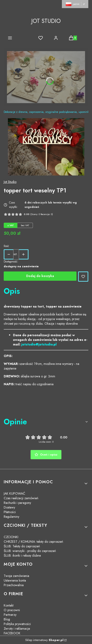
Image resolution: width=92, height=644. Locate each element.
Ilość (6, 246)
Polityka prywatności (17, 624)
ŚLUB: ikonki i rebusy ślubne (22, 555)
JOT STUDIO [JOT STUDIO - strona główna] (46, 21)
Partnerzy (10, 615)
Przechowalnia (14, 585)
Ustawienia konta (15, 580)
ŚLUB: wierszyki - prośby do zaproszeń (30, 551)
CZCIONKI (11, 537)
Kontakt (9, 605)
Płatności (10, 512)
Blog (7, 619)
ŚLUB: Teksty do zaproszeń (22, 546)
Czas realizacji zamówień (21, 498)
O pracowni (12, 610)
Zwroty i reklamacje (17, 629)
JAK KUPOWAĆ (14, 493)
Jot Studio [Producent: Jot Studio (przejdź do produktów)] (10, 182)
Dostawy (9, 507)
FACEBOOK (12, 633)
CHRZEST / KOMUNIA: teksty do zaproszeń (33, 542)
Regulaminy (11, 517)
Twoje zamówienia (16, 576)
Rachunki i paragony (17, 503)
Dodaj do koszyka (40, 276)
